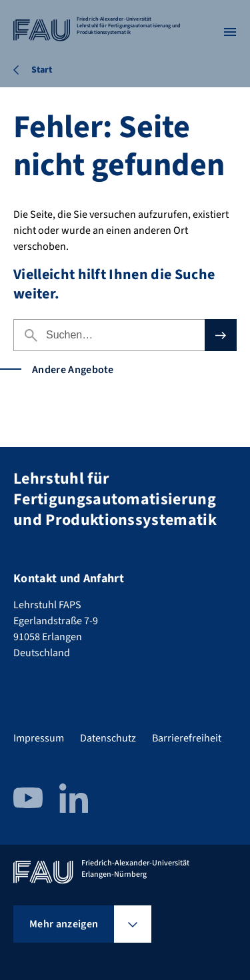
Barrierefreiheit (187, 738)
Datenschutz (108, 738)
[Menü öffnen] (230, 32)
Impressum (39, 738)
